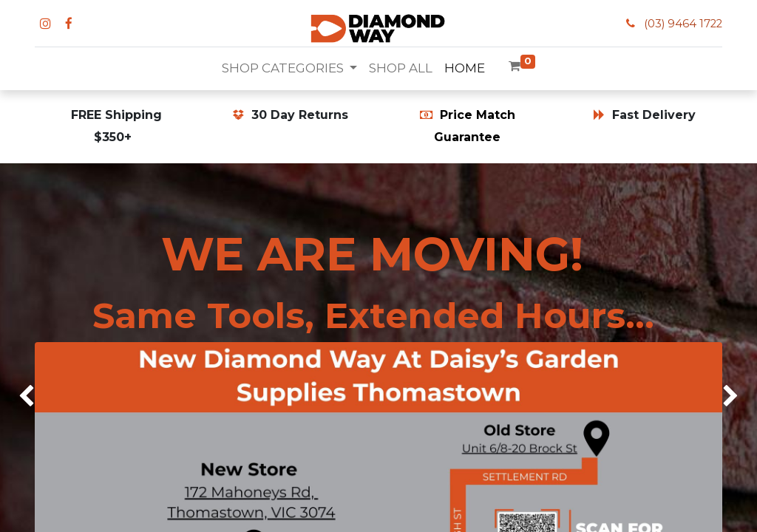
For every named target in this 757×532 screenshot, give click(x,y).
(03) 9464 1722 (683, 24)
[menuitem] (401, 69)
